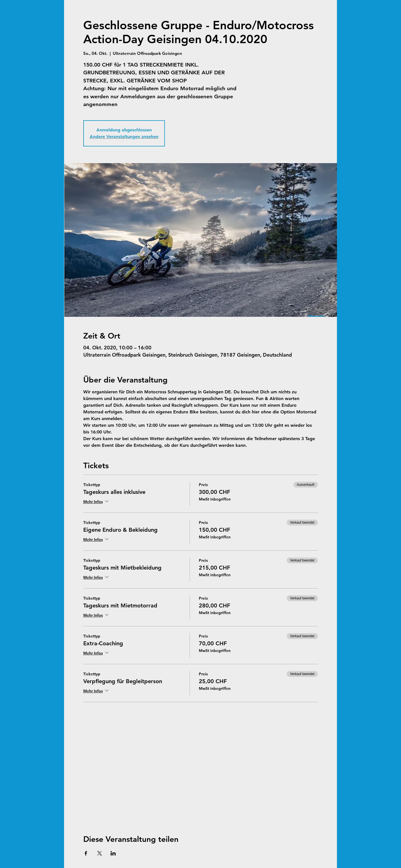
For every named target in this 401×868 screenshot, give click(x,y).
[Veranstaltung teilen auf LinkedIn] (113, 853)
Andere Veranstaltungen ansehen (124, 137)
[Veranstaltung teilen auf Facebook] (86, 853)
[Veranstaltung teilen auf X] (100, 853)
